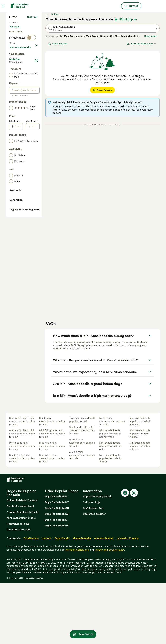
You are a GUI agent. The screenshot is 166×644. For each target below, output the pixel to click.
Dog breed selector (94, 575)
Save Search (58, 44)
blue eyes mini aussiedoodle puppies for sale (52, 507)
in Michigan (126, 19)
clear (34, 57)
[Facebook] (125, 554)
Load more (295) (27, 131)
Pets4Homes (31, 599)
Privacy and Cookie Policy (109, 611)
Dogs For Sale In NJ (57, 575)
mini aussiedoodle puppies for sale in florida (110, 519)
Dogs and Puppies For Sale (21, 554)
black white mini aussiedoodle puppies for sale (22, 519)
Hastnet (47, 599)
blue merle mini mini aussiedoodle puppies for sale (22, 482)
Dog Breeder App (93, 569)
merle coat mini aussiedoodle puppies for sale (22, 507)
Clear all (32, 17)
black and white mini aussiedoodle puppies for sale (82, 492)
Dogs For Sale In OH (57, 569)
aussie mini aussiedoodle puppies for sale (82, 516)
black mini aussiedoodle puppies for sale (52, 482)
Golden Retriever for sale (22, 561)
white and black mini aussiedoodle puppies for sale (22, 495)
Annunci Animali (104, 599)
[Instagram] (134, 554)
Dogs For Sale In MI (57, 581)
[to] (35, 211)
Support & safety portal (97, 558)
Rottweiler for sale (18, 585)
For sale (17, 30)
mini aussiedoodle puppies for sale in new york (140, 482)
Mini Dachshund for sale (21, 579)
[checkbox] (11, 72)
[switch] (31, 50)
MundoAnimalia (82, 599)
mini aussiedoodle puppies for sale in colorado (140, 507)
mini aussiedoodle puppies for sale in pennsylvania (110, 495)
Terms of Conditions (77, 611)
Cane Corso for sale (19, 591)
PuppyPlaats (62, 599)
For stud (17, 38)
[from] (18, 211)
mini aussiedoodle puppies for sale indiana (140, 495)
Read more (151, 36)
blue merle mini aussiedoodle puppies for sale (52, 519)
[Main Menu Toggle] (3, 6)
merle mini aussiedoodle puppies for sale (112, 482)
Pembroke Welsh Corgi (20, 567)
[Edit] (36, 146)
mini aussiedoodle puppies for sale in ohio (110, 507)
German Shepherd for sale (23, 573)
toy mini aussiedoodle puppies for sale (82, 481)
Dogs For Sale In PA (57, 558)
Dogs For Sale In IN (56, 587)
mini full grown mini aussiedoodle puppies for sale (52, 495)
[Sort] (142, 44)
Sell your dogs (92, 563)
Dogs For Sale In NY (57, 563)
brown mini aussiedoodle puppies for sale (82, 504)
